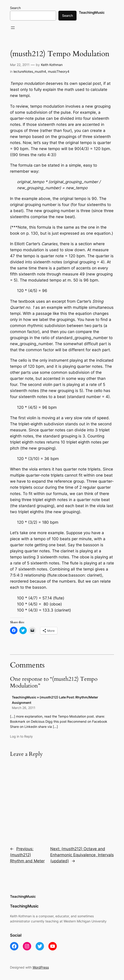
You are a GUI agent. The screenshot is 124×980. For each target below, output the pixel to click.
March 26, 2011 (24, 708)
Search (15, 8)
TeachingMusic (92, 12)
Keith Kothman (52, 65)
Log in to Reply (21, 736)
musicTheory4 (59, 71)
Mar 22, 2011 (20, 65)
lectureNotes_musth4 (30, 71)
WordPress (41, 967)
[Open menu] (13, 28)
